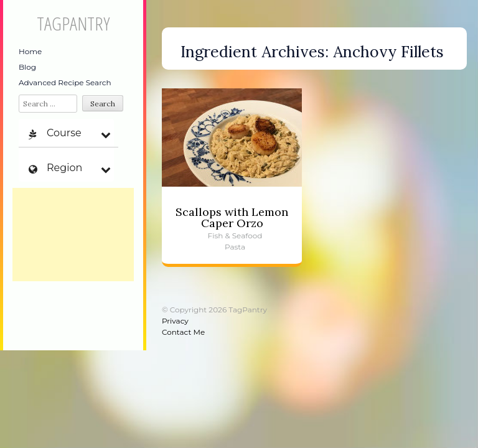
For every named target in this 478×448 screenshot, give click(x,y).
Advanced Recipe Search (65, 82)
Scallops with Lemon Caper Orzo (232, 217)
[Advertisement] (73, 235)
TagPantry (73, 23)
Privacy (175, 321)
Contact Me (183, 332)
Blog (27, 67)
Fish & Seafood (235, 236)
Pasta (235, 247)
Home (30, 51)
